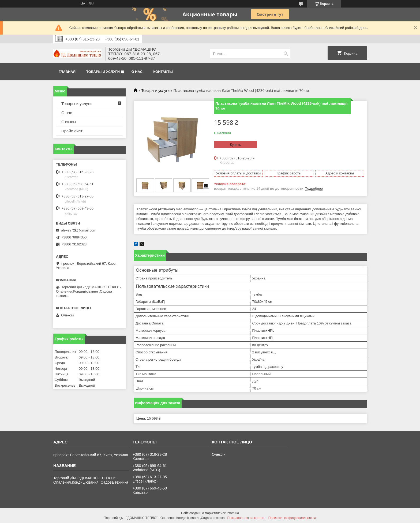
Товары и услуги (103, 72)
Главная (67, 72)
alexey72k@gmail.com (79, 230)
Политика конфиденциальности (292, 518)
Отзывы (69, 122)
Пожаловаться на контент (247, 518)
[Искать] (286, 54)
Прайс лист (72, 131)
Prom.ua (233, 513)
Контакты (163, 72)
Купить (235, 145)
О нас (137, 72)
